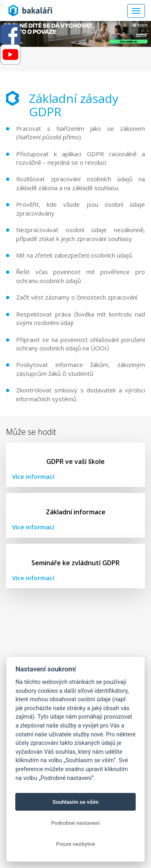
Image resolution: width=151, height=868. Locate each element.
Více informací (33, 476)
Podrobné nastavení (75, 823)
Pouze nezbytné (75, 844)
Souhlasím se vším (75, 802)
